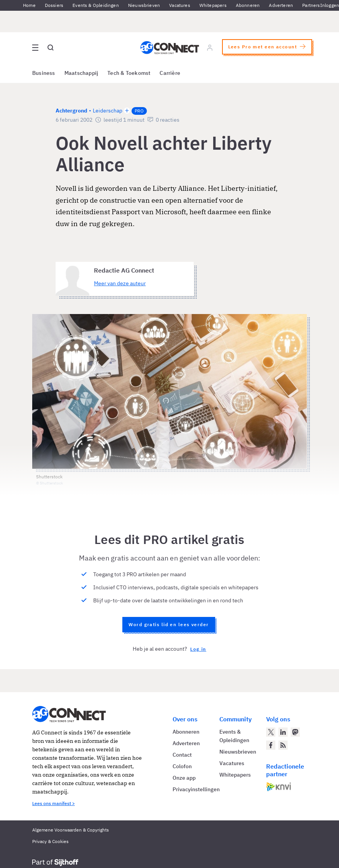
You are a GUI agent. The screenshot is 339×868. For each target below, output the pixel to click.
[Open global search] (51, 48)
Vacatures (180, 5)
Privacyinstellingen (196, 789)
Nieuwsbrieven (144, 5)
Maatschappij (81, 73)
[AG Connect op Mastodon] (295, 732)
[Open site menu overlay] (35, 48)
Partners (311, 5)
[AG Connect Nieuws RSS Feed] (283, 745)
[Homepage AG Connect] (170, 48)
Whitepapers (213, 5)
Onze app (184, 778)
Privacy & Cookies (50, 841)
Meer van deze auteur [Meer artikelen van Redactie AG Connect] (120, 283)
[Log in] (210, 48)
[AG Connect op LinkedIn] (283, 732)
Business (44, 73)
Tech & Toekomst (129, 73)
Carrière (170, 73)
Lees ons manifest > (53, 803)
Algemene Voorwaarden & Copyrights (71, 830)
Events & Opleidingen (96, 5)
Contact (182, 755)
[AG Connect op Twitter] (271, 732)
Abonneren (248, 5)
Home (29, 5)
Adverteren (281, 5)
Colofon (182, 766)
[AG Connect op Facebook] (271, 745)
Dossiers (54, 5)
